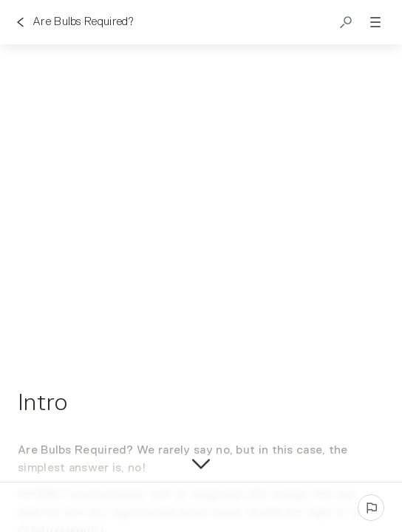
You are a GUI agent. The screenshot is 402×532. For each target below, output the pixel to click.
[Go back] (21, 22)
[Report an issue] (371, 508)
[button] (346, 22)
